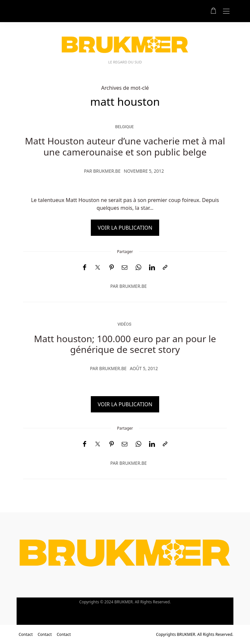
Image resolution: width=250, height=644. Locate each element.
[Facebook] (84, 268)
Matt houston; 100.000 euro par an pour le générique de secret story (125, 344)
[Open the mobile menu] (226, 12)
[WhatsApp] (138, 268)
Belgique (125, 127)
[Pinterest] (112, 268)
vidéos (124, 324)
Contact (26, 634)
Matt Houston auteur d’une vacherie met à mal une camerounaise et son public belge (125, 146)
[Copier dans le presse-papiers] (165, 268)
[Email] (125, 268)
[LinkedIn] (152, 268)
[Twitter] (98, 268)
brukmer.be (107, 171)
